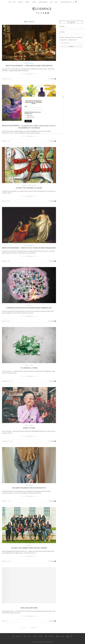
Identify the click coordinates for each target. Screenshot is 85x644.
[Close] (63, 97)
